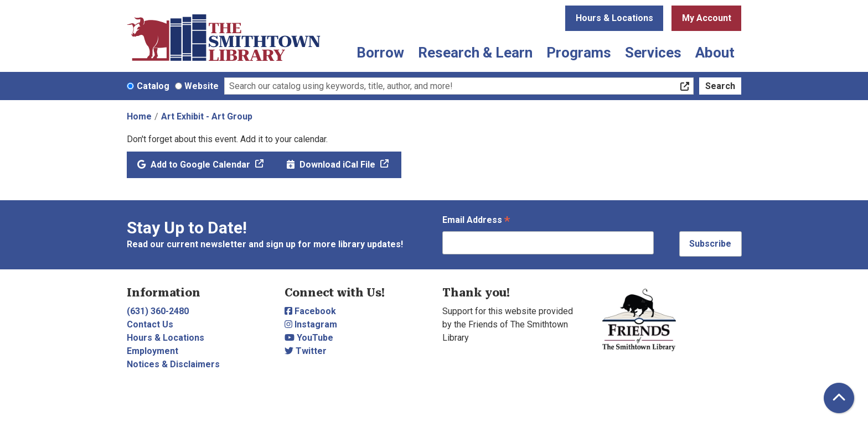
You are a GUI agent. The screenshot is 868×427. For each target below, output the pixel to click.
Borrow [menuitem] (380, 53)
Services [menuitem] (653, 53)
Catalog (153, 86)
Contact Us (150, 324)
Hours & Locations (614, 18)
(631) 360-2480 (158, 311)
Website (201, 86)
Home (139, 116)
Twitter (306, 351)
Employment (153, 351)
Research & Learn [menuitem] (475, 53)
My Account (707, 18)
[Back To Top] (839, 398)
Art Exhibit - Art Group (207, 116)
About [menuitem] (715, 53)
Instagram (311, 324)
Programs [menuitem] (579, 53)
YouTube (309, 338)
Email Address (476, 221)
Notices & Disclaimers (173, 364)
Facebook (310, 311)
